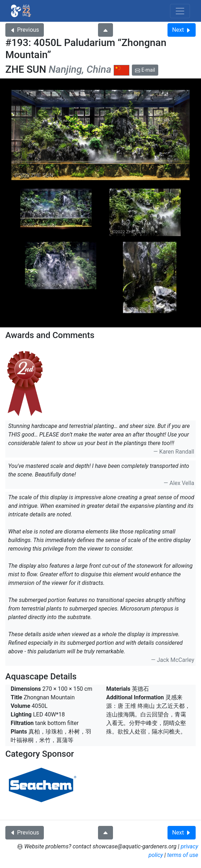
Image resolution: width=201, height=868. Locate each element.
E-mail (145, 70)
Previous (25, 30)
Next (182, 30)
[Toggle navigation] (180, 11)
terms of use (183, 855)
